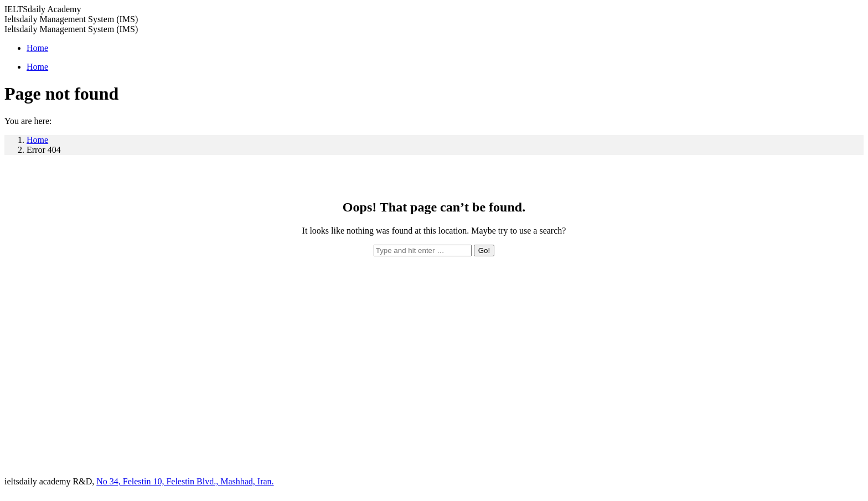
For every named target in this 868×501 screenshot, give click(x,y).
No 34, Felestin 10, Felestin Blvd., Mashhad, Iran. (185, 481)
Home (37, 140)
